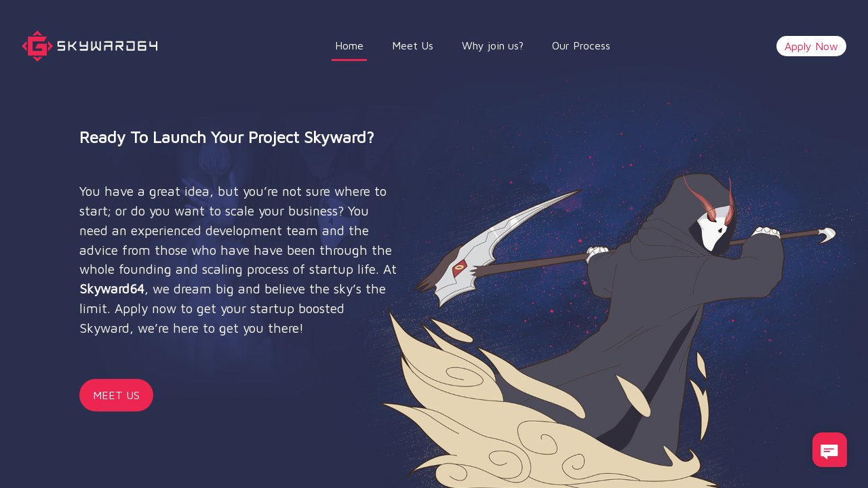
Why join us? (493, 45)
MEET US (116, 395)
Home (351, 44)
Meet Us (413, 45)
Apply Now (811, 46)
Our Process (581, 45)
